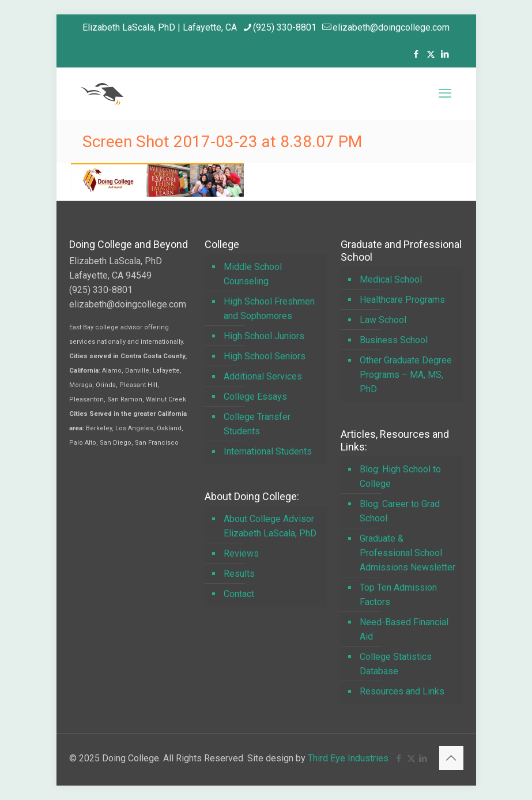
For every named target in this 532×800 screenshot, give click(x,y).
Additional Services (263, 376)
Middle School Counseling (253, 274)
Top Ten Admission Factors (398, 595)
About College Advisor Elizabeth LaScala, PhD (270, 526)
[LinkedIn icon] (445, 54)
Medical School (391, 279)
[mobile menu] (445, 93)
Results (239, 574)
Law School (383, 320)
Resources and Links (402, 691)
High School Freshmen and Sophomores (269, 309)
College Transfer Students (257, 424)
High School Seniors (265, 356)
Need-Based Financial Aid (404, 629)
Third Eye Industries (348, 758)
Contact (239, 594)
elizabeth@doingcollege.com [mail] (391, 27)
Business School (394, 340)
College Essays (255, 397)
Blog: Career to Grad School (400, 511)
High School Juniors (264, 336)
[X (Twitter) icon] (431, 54)
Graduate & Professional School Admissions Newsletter (408, 553)
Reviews (241, 553)
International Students (268, 451)
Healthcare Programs (402, 300)
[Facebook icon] (416, 54)
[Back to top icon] (451, 758)
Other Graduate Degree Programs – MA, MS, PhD (406, 375)
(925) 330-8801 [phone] (285, 27)
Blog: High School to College (400, 476)
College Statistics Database (396, 664)
